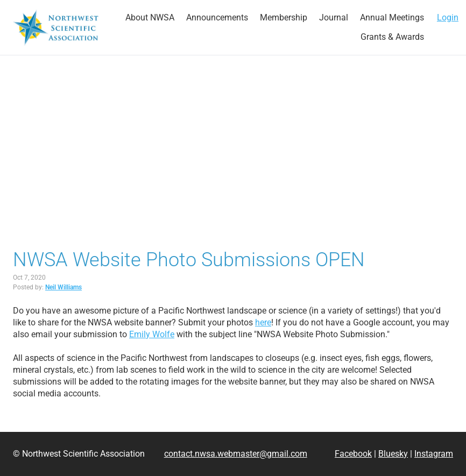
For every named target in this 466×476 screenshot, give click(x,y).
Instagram (434, 454)
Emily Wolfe (152, 334)
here (263, 322)
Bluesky (393, 454)
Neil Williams (63, 287)
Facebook (353, 454)
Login (448, 17)
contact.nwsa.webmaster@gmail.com (236, 454)
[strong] (150, 18)
